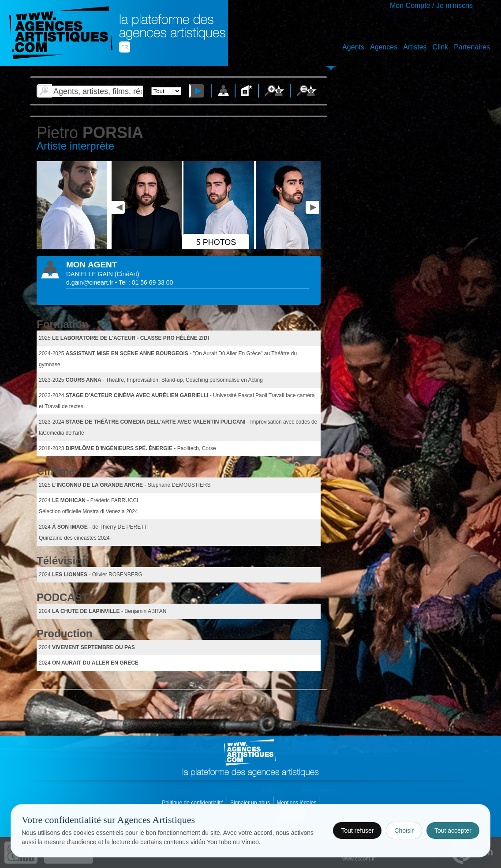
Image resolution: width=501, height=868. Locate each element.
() (127, 274)
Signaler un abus (251, 803)
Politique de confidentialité (193, 803)
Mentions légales (297, 803)
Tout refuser (357, 830)
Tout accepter (453, 830)
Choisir (404, 830)
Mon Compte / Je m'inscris (431, 6)
